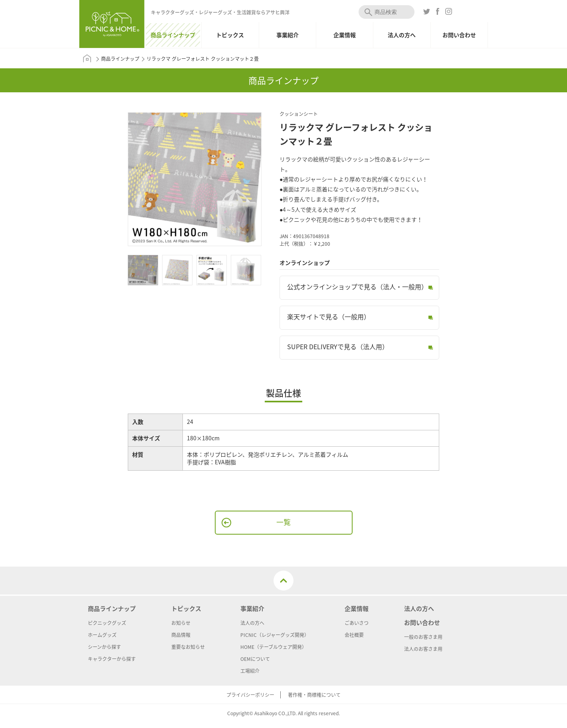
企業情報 (345, 35)
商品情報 (181, 635)
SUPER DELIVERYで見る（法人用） (338, 346)
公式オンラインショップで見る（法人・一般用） (357, 286)
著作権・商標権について (314, 695)
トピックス (230, 35)
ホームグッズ (102, 635)
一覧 (283, 522)
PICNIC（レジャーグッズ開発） (275, 635)
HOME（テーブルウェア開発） (274, 647)
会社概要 (354, 635)
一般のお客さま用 (423, 637)
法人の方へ (402, 35)
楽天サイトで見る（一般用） (329, 316)
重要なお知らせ (188, 647)
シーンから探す (104, 647)
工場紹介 (250, 671)
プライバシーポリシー (250, 695)
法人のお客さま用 (423, 649)
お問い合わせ (459, 35)
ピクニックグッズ (107, 623)
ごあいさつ (357, 623)
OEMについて (255, 659)
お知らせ (181, 623)
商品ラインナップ (173, 35)
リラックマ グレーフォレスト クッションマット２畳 (203, 59)
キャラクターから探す (112, 659)
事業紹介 (287, 35)
